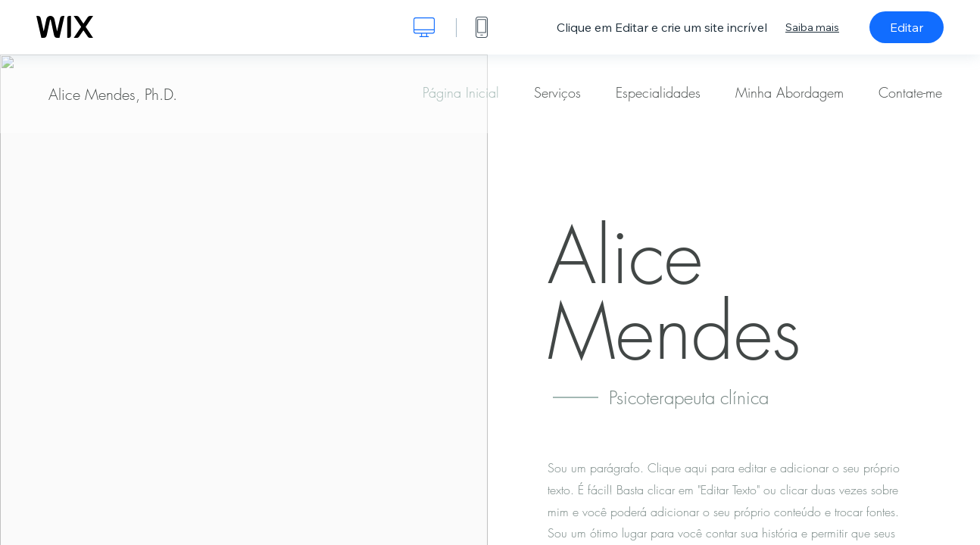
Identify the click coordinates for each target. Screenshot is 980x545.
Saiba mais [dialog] (812, 27)
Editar (907, 27)
